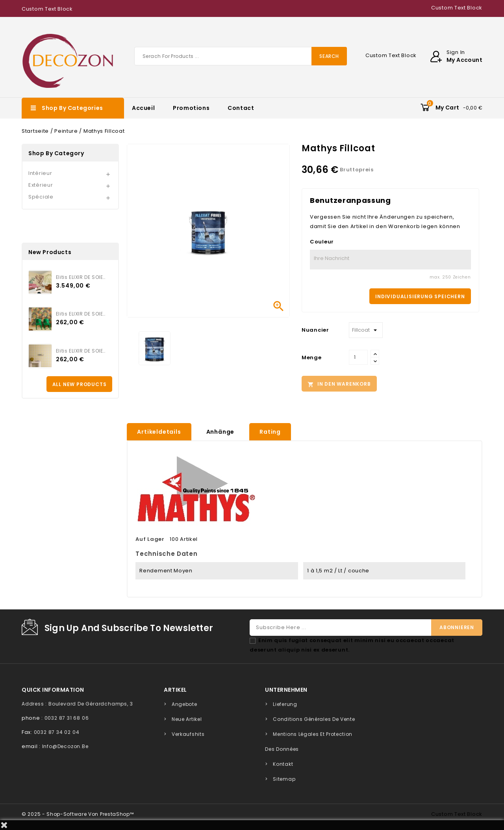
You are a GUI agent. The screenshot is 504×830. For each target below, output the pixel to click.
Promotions (191, 108)
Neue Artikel (187, 719)
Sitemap (284, 779)
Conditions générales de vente (314, 719)
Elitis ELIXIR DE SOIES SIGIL (81, 351)
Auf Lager (150, 539)
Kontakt (283, 764)
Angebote (184, 704)
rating (270, 432)
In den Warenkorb (339, 384)
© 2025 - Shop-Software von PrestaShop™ (78, 814)
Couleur (322, 242)
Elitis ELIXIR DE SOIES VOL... (81, 277)
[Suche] (241, 56)
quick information (53, 690)
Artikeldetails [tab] (159, 432)
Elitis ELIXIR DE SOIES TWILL (81, 314)
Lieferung (285, 704)
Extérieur (41, 185)
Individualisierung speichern (420, 296)
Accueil (143, 108)
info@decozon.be (65, 746)
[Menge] (358, 357)
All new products (80, 384)
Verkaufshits (188, 734)
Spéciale (41, 197)
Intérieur (40, 173)
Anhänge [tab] (220, 432)
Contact (241, 108)
